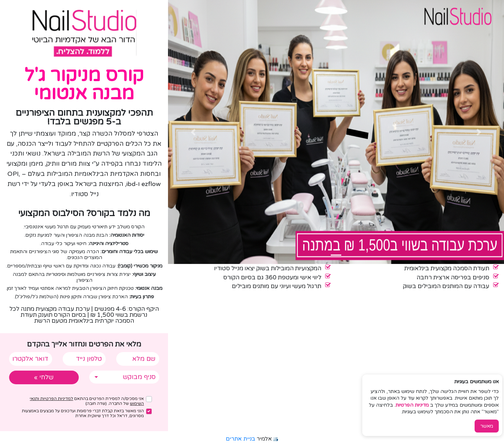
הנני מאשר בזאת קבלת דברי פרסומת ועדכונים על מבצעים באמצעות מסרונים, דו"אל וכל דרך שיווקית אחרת (83, 413)
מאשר (487, 426)
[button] (479, 132)
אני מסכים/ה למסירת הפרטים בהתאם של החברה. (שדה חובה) (87, 401)
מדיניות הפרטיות (412, 405)
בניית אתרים (240, 439)
